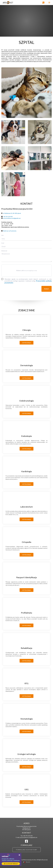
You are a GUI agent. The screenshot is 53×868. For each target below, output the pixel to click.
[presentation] (15, 289)
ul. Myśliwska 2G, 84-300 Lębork (12, 213)
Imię (2, 235)
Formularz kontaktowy (27, 850)
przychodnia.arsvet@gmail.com (12, 218)
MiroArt (27, 862)
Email (3, 243)
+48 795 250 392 (8, 217)
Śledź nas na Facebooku (10, 231)
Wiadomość (4, 251)
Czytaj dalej (26, 343)
